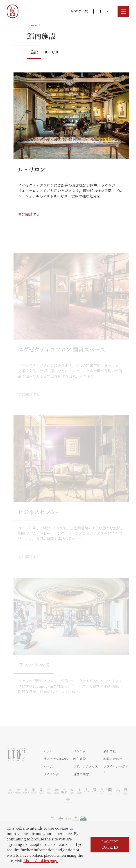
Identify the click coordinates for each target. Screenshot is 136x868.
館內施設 (79, 772)
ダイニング (51, 787)
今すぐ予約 (79, 11)
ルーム (48, 780)
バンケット (81, 764)
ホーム (32, 25)
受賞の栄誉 (81, 787)
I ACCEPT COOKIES (110, 844)
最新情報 (109, 764)
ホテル (48, 764)
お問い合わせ (113, 772)
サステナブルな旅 (56, 772)
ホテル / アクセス (86, 780)
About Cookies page (41, 861)
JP (104, 11)
